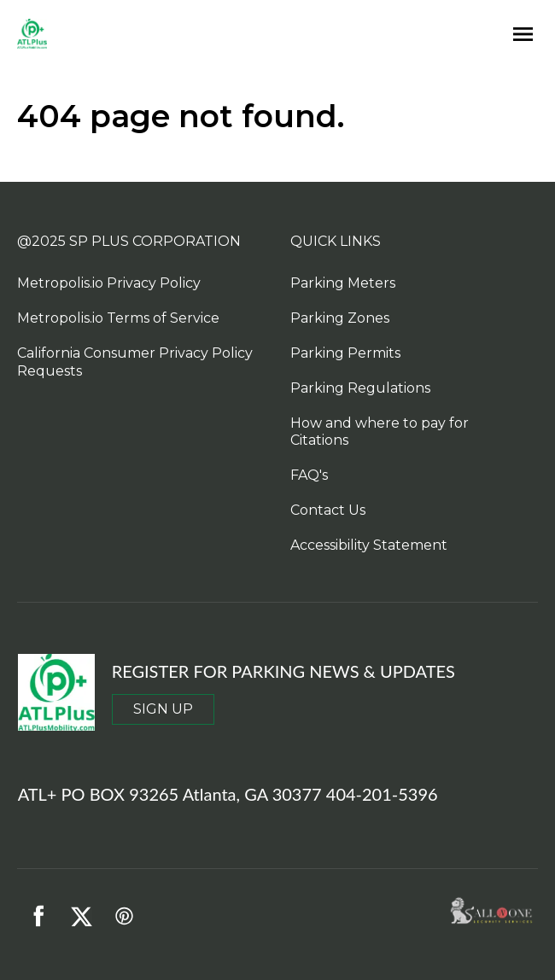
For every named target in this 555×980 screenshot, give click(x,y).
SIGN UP (163, 709)
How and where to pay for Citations (380, 432)
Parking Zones (340, 318)
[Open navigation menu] (519, 35)
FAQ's (309, 475)
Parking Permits (345, 353)
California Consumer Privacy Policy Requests (135, 362)
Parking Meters (343, 283)
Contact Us (328, 510)
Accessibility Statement (369, 545)
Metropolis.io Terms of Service (118, 318)
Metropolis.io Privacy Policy (109, 283)
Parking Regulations (360, 388)
